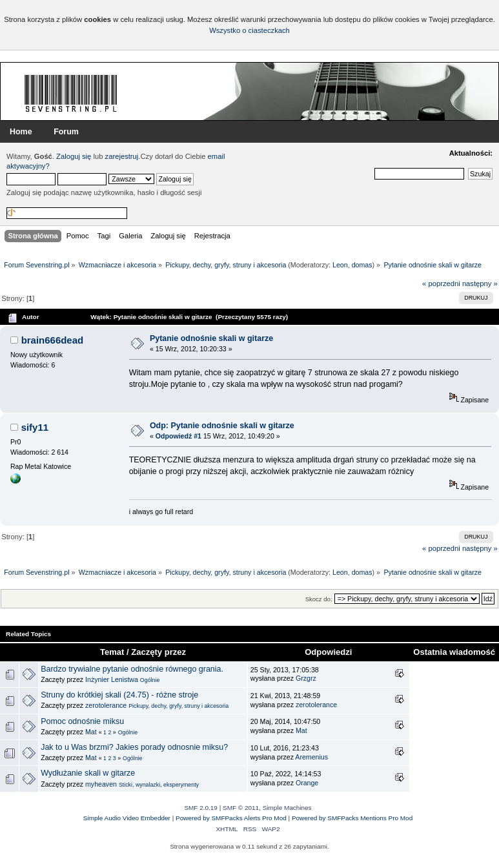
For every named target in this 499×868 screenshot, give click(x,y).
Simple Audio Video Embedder (127, 818)
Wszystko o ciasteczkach (250, 30)
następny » (480, 284)
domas (362, 265)
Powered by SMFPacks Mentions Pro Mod (352, 818)
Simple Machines (287, 808)
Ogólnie (150, 680)
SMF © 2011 (241, 808)
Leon (340, 265)
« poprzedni (441, 284)
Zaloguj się (74, 156)
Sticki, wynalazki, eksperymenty (159, 785)
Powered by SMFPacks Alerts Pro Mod (231, 818)
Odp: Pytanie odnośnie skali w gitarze (222, 426)
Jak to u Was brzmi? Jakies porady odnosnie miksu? (134, 747)
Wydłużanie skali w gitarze (88, 773)
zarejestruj (122, 156)
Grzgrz (306, 678)
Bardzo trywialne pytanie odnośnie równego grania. (132, 669)
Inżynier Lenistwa (112, 679)
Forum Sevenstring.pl (71, 93)
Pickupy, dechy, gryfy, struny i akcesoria (178, 706)
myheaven (101, 784)
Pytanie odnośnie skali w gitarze (211, 338)
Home (21, 132)
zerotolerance (106, 705)
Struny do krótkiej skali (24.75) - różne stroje (119, 695)
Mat (91, 732)
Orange (307, 783)
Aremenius (311, 757)
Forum (66, 132)
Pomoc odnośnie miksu (82, 721)
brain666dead (53, 340)
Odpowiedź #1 (178, 436)
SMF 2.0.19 (201, 808)
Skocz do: (319, 599)
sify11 (35, 427)
